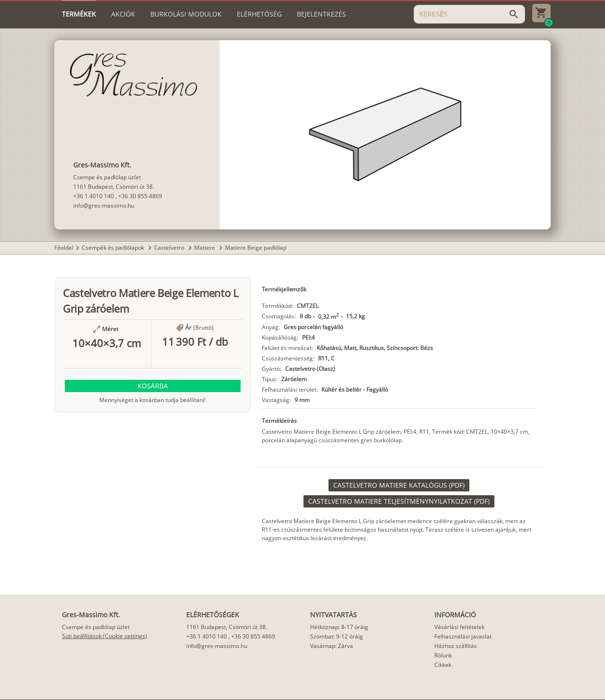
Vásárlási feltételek (459, 627)
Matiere (205, 248)
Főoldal (64, 248)
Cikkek (443, 665)
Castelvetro (170, 248)
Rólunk (443, 655)
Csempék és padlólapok (114, 248)
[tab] (79, 14)
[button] (153, 386)
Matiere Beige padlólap (256, 248)
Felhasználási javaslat (463, 636)
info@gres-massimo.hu (104, 206)
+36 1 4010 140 (94, 196)
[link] (399, 485)
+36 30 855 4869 (140, 196)
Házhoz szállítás (456, 646)
